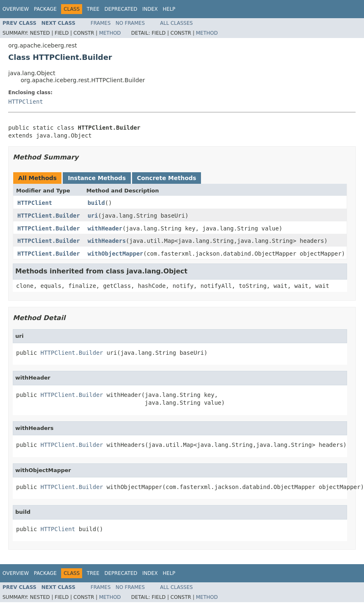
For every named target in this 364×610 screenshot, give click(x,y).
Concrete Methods (167, 178)
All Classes (176, 23)
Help (169, 9)
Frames (101, 23)
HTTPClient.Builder (49, 216)
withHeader (105, 228)
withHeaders (107, 241)
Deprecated (121, 9)
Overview (16, 9)
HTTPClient (26, 102)
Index (150, 9)
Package (45, 9)
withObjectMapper (115, 254)
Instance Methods (97, 178)
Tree (93, 9)
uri (93, 216)
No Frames (130, 23)
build (96, 203)
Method (110, 33)
